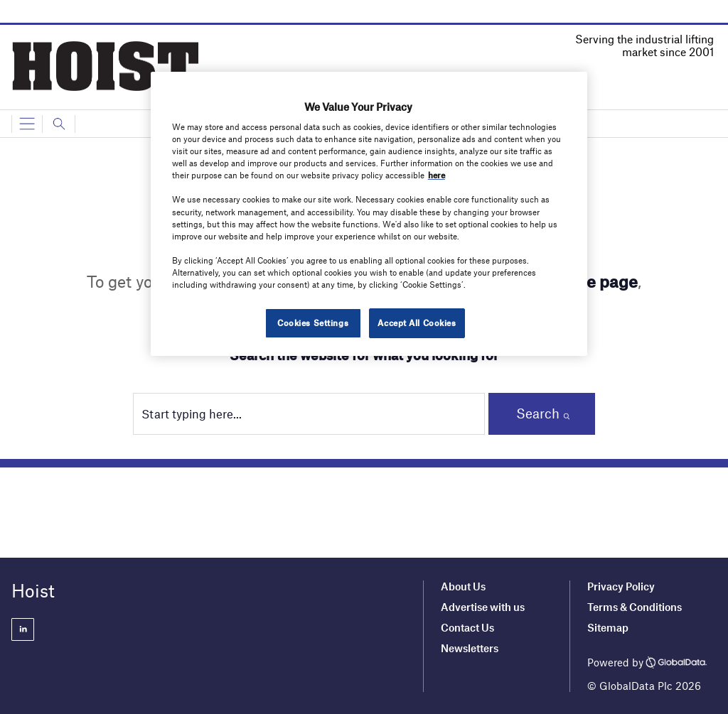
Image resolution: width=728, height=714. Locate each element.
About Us (463, 586)
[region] (369, 214)
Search (538, 413)
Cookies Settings (313, 323)
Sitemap (608, 627)
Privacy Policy (621, 586)
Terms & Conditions (635, 607)
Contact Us (467, 627)
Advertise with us (483, 607)
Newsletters (471, 648)
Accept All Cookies (417, 323)
